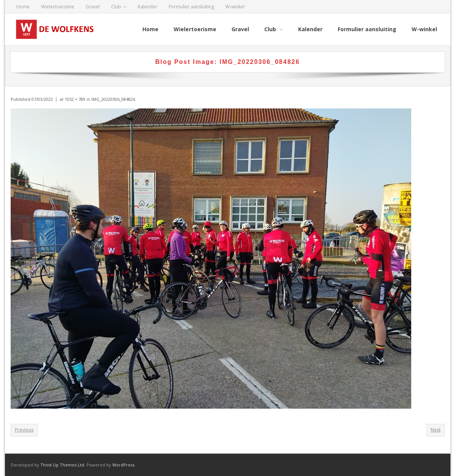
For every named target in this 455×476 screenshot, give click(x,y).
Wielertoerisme (58, 7)
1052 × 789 (75, 99)
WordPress (123, 465)
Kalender (148, 7)
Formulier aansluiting (191, 7)
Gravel (93, 7)
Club (116, 7)
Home (23, 7)
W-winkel (235, 7)
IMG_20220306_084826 (113, 99)
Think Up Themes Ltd (62, 465)
